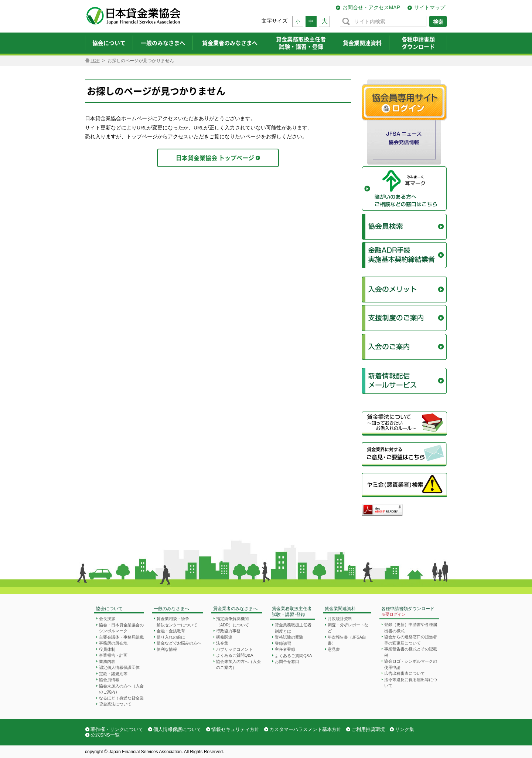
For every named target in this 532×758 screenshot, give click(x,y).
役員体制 (107, 649)
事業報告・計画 (113, 655)
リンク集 (405, 729)
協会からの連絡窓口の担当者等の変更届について (411, 640)
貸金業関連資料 (340, 609)
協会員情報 (109, 680)
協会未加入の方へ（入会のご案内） (121, 689)
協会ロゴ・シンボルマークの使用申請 (411, 664)
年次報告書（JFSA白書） (347, 640)
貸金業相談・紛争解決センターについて (177, 622)
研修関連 (224, 637)
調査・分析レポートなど (348, 628)
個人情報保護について (177, 729)
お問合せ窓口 (287, 661)
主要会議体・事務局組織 (121, 637)
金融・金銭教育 (171, 631)
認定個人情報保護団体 (119, 667)
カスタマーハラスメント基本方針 (305, 729)
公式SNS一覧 (105, 735)
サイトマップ (430, 7)
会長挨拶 (107, 619)
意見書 (334, 649)
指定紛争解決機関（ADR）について (233, 622)
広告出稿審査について (405, 673)
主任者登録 (285, 649)
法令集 (222, 643)
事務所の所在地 (113, 643)
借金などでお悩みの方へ (179, 643)
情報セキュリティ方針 (235, 729)
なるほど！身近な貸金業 (121, 698)
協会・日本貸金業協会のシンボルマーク (121, 628)
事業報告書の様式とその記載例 (411, 652)
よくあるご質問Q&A (235, 655)
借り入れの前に (171, 637)
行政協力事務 (228, 631)
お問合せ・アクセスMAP (371, 7)
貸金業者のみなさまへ (235, 609)
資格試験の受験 (289, 637)
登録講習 (283, 643)
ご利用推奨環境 (368, 729)
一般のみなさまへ (171, 609)
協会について (109, 609)
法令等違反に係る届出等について (411, 683)
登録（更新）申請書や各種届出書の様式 (411, 628)
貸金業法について (115, 704)
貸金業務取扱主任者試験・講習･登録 (292, 612)
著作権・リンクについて (117, 729)
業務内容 (107, 661)
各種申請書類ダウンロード (408, 612)
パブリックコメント (234, 649)
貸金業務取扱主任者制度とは (293, 628)
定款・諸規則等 (113, 674)
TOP (95, 61)
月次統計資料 (340, 619)
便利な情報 (167, 649)
